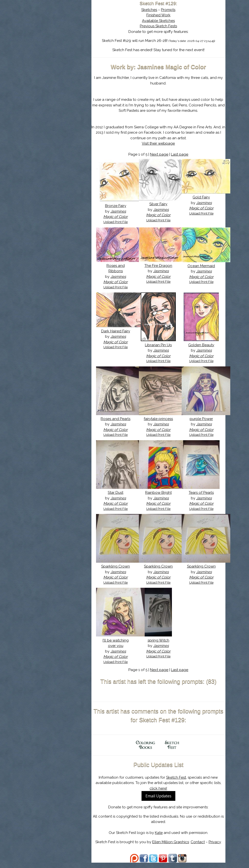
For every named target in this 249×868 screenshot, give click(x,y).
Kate (161, 838)
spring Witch (161, 646)
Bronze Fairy (120, 206)
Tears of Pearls (202, 498)
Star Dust (120, 498)
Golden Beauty (202, 345)
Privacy (217, 847)
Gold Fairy (202, 197)
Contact (200, 847)
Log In (48, 57)
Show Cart (53, 64)
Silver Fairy (161, 204)
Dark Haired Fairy (120, 331)
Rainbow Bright (161, 498)
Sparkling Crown (120, 572)
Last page (182, 154)
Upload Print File (120, 222)
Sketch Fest (179, 783)
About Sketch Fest (60, 35)
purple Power (202, 419)
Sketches (152, 10)
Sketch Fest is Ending (60, 28)
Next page (162, 154)
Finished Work (161, 15)
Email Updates (161, 802)
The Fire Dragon (161, 266)
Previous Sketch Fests (161, 26)
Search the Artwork (60, 50)
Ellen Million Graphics (173, 847)
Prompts (171, 10)
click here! (161, 794)
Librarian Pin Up (161, 345)
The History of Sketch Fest (60, 42)
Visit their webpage (161, 143)
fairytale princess (161, 419)
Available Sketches (161, 21)
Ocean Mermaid (202, 266)
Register (70, 57)
